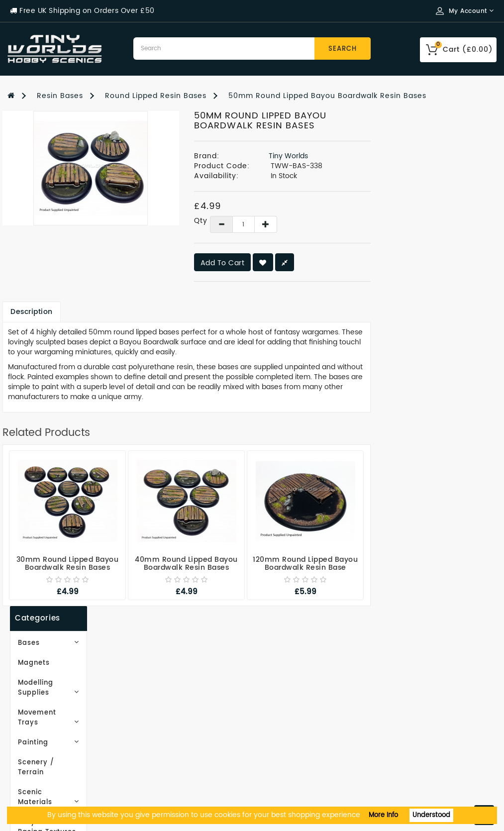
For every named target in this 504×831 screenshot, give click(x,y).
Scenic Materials (63, 267)
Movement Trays (63, 208)
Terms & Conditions (46, 734)
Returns (275, 734)
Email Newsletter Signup (55, 675)
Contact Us (29, 779)
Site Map (150, 689)
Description (157, 312)
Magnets (31, 168)
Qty (320, 221)
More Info (383, 815)
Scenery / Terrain (48, 248)
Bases (63, 148)
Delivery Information (48, 704)
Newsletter (281, 719)
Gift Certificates (165, 675)
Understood (431, 815)
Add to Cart (349, 263)
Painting (63, 228)
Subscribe (47, 451)
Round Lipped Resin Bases (156, 96)
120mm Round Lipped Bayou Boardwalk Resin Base (431, 563)
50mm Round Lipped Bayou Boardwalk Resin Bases (327, 96)
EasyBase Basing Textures (47, 292)
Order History (286, 689)
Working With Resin (46, 689)
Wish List (277, 704)
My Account (283, 675)
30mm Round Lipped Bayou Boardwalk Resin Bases (194, 563)
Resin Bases (60, 96)
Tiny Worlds (414, 156)
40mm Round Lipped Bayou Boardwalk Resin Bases (313, 563)
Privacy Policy (35, 719)
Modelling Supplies (63, 188)
